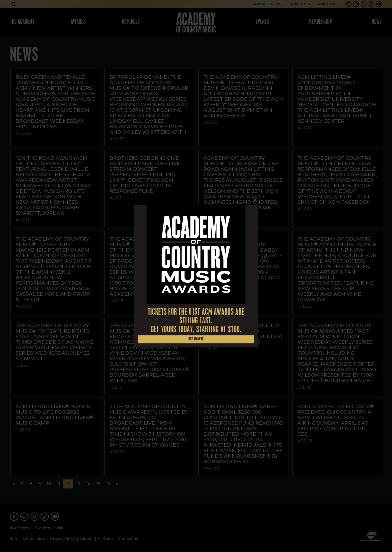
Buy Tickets (196, 339)
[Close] (255, 200)
